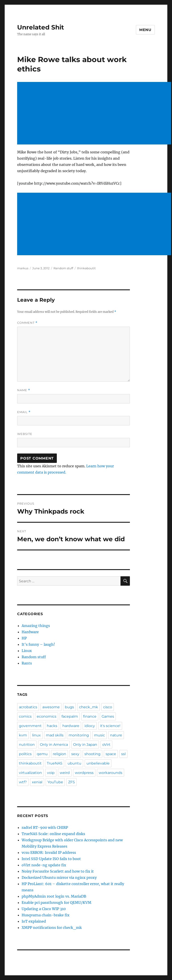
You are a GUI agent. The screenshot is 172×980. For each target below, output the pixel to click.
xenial (37, 782)
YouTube (55, 782)
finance (90, 716)
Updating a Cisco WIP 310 (44, 909)
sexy (75, 754)
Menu (145, 30)
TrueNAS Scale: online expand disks (53, 834)
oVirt (106, 745)
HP (24, 638)
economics (47, 716)
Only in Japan (85, 745)
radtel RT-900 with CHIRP (45, 827)
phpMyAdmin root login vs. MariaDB (54, 896)
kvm (23, 735)
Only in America (54, 745)
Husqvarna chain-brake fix (46, 915)
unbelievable (98, 763)
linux (36, 735)
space (111, 754)
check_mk (89, 707)
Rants (27, 663)
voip (51, 773)
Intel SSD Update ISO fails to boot (51, 859)
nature (116, 735)
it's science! (110, 726)
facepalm (70, 716)
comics (25, 716)
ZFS (72, 782)
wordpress (84, 773)
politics (25, 754)
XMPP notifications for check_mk (52, 928)
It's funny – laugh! (38, 644)
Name (24, 390)
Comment (27, 323)
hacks (52, 726)
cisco (108, 707)
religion (59, 754)
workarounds (111, 773)
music (99, 735)
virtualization (30, 773)
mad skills (55, 735)
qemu (42, 754)
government (30, 726)
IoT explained (34, 921)
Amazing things (36, 626)
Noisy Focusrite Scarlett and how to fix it (58, 871)
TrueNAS (55, 763)
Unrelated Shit (41, 27)
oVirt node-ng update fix (44, 865)
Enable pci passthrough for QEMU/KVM (56, 903)
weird (65, 773)
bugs (69, 707)
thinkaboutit (86, 268)
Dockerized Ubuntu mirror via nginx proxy (59, 878)
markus (23, 268)
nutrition (27, 745)
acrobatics (28, 707)
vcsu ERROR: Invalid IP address (49, 853)
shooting (92, 754)
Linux (27, 651)
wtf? (23, 782)
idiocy (90, 726)
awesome (51, 707)
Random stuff (63, 268)
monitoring (79, 735)
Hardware (30, 632)
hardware (71, 726)
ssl (123, 754)
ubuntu (74, 763)
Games (108, 716)
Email (24, 412)
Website (25, 434)
